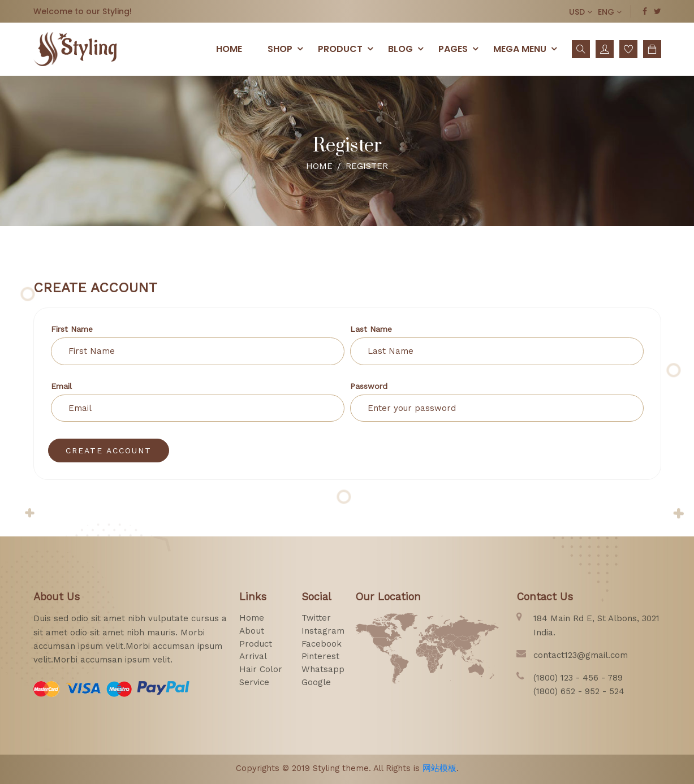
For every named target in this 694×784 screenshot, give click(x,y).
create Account (109, 451)
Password (369, 386)
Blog (408, 49)
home (252, 618)
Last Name (371, 329)
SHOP (287, 49)
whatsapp (323, 669)
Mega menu (527, 49)
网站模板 (439, 768)
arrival (253, 656)
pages (460, 49)
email (61, 386)
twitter (316, 618)
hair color (261, 669)
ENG (610, 12)
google (316, 682)
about (252, 631)
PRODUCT (347, 49)
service (254, 682)
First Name (72, 329)
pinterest (320, 656)
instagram (323, 631)
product (256, 644)
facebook (322, 644)
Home (229, 49)
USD (581, 12)
